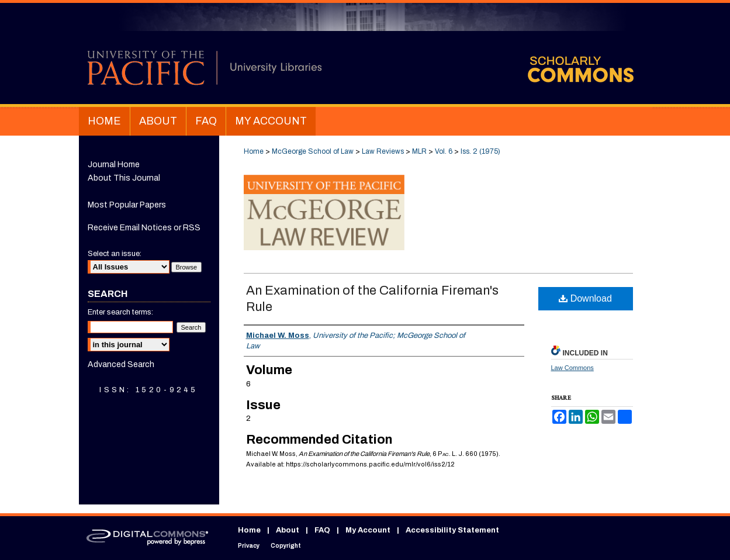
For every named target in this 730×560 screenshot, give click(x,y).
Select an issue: (115, 254)
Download (585, 298)
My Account (368, 530)
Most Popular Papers (127, 205)
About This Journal (124, 178)
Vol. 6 (444, 151)
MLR (419, 151)
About (288, 530)
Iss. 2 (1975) (480, 151)
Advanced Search (121, 364)
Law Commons (572, 368)
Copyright (286, 546)
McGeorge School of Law (313, 151)
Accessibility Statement (452, 530)
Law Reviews (383, 151)
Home (254, 151)
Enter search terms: (120, 312)
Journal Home (114, 165)
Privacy (249, 546)
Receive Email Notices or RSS (144, 228)
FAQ (322, 530)
